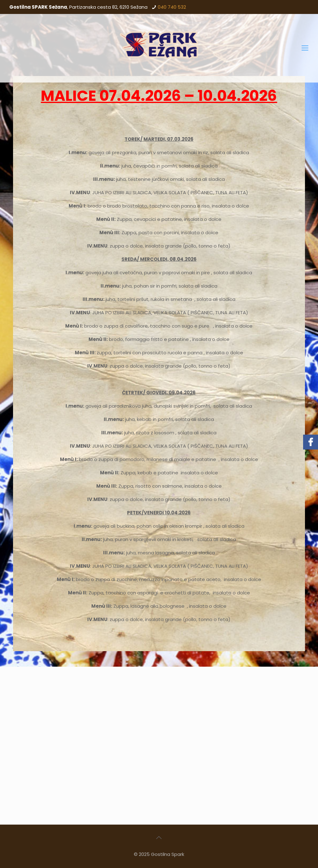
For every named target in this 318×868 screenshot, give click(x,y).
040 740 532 (172, 7)
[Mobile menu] (305, 48)
